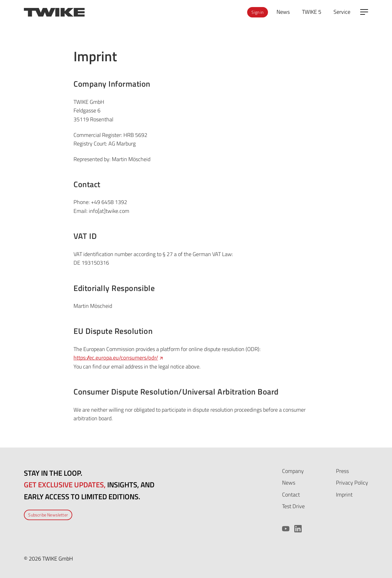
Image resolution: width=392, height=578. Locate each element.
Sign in (257, 12)
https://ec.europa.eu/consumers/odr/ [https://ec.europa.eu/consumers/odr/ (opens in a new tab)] (119, 358)
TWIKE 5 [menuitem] (312, 12)
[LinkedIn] (298, 529)
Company (293, 471)
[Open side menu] (364, 12)
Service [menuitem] (342, 12)
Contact (291, 495)
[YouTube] (286, 529)
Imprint (344, 495)
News (289, 483)
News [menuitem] (283, 12)
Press (342, 471)
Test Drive (293, 506)
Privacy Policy (352, 483)
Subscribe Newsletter (48, 515)
